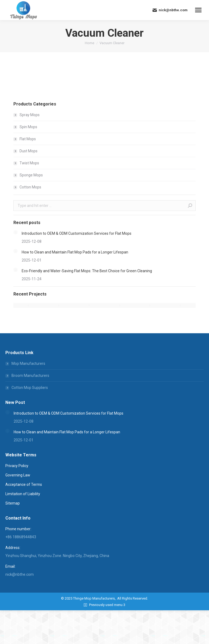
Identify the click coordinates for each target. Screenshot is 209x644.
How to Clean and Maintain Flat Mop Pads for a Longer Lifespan (75, 252)
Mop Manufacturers (28, 363)
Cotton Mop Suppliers (30, 388)
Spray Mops (30, 115)
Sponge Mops (31, 175)
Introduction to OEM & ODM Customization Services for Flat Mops (77, 233)
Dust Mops (28, 151)
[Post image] (16, 232)
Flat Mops (28, 139)
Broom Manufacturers (30, 376)
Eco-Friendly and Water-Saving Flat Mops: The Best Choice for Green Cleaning (87, 271)
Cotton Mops (30, 187)
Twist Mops (29, 163)
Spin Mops (28, 127)
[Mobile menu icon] (198, 10)
